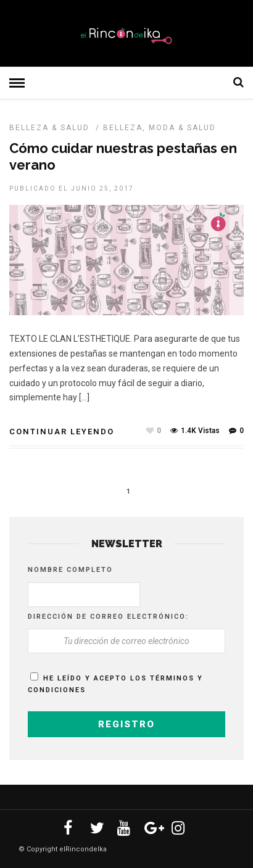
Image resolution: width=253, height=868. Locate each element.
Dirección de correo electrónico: (108, 617)
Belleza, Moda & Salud (160, 128)
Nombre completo (70, 570)
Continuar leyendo (62, 432)
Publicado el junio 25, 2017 (72, 188)
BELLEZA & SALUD (49, 128)
